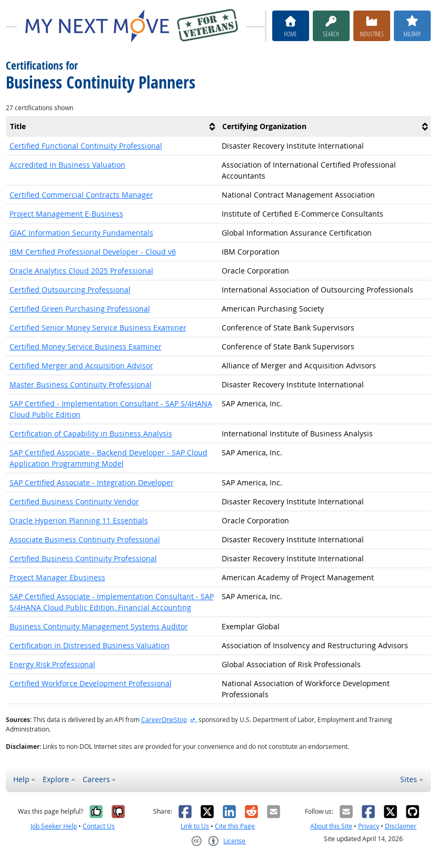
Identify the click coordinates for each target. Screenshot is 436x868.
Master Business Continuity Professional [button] (81, 384)
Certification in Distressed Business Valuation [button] (90, 645)
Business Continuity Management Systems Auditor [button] (99, 626)
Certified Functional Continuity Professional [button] (86, 146)
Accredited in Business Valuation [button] (67, 165)
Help (21, 779)
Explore (56, 779)
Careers (96, 779)
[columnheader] (112, 127)
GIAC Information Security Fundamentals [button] (81, 233)
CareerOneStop (164, 720)
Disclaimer (401, 826)
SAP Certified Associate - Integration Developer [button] (92, 482)
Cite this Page (235, 826)
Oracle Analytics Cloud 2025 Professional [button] (81, 271)
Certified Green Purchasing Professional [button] (80, 309)
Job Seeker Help (54, 826)
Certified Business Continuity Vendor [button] (74, 501)
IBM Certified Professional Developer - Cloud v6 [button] (93, 252)
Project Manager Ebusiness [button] (57, 577)
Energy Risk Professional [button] (52, 664)
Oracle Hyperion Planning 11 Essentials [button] (79, 520)
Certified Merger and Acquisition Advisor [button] (81, 365)
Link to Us (195, 826)
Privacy (369, 826)
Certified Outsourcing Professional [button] (70, 290)
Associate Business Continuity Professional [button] (85, 539)
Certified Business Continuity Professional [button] (83, 558)
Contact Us (99, 826)
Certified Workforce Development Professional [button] (91, 683)
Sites (409, 779)
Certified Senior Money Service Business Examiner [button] (98, 328)
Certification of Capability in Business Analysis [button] (91, 433)
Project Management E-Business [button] (66, 214)
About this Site (331, 826)
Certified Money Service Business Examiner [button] (86, 347)
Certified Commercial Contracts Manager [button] (81, 195)
